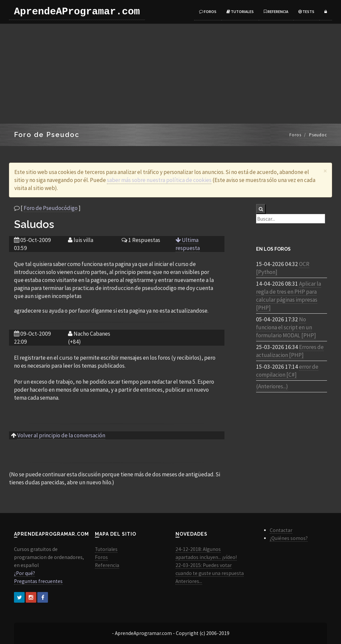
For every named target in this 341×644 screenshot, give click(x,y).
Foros (208, 11)
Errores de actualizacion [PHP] (290, 351)
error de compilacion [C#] (287, 371)
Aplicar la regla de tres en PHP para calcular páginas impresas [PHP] (289, 296)
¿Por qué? (24, 573)
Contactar (281, 530)
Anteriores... (189, 581)
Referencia (276, 11)
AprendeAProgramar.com (77, 12)
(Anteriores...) (272, 386)
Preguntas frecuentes (38, 581)
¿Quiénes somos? (289, 538)
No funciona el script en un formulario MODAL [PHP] (286, 327)
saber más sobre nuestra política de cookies (159, 180)
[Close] (325, 171)
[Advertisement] (170, 74)
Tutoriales (240, 11)
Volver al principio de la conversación (61, 435)
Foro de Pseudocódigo (51, 208)
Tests (306, 11)
